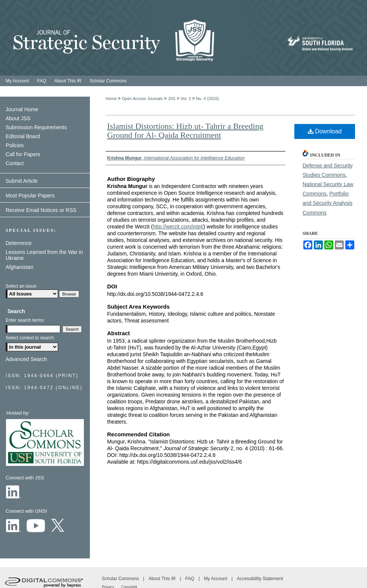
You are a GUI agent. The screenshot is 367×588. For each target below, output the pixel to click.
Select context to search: (30, 338)
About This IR (163, 579)
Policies (15, 145)
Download (325, 131)
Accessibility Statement (260, 579)
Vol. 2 (186, 98)
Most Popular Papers (30, 196)
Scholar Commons (121, 579)
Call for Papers (23, 154)
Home (111, 98)
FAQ (190, 579)
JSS (172, 98)
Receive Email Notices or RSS (41, 210)
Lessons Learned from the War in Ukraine (44, 255)
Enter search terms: (25, 320)
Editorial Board (23, 136)
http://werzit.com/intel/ (178, 227)
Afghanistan (19, 267)
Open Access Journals (142, 98)
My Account (216, 579)
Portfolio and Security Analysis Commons (327, 203)
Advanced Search (26, 359)
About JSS (18, 118)
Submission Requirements (36, 127)
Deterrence (19, 243)
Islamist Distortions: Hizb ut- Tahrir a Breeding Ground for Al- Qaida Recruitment (185, 131)
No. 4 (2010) (207, 98)
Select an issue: (22, 286)
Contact (15, 163)
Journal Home (22, 109)
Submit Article (22, 181)
